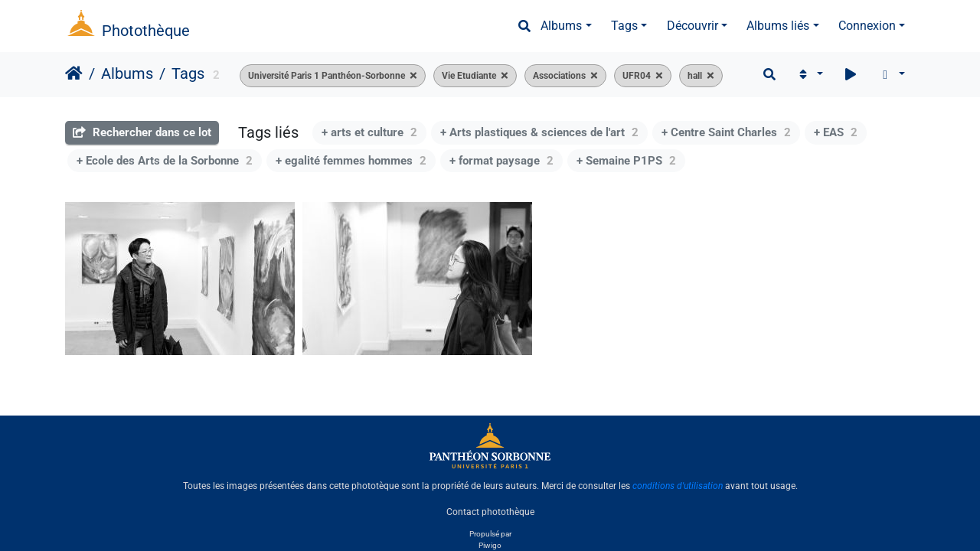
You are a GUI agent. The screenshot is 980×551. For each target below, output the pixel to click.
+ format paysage (501, 161)
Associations (559, 76)
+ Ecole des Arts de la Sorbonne (165, 161)
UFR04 (637, 76)
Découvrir (693, 26)
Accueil (74, 73)
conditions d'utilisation (678, 486)
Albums (561, 26)
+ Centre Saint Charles (726, 132)
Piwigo (490, 545)
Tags (624, 26)
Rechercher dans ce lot (142, 132)
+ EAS (836, 132)
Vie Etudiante (469, 76)
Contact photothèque (490, 512)
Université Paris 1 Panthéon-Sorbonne (327, 76)
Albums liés (778, 26)
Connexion (867, 26)
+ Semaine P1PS (626, 161)
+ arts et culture (369, 132)
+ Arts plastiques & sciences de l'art (539, 132)
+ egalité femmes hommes (351, 161)
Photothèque (146, 31)
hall (695, 76)
